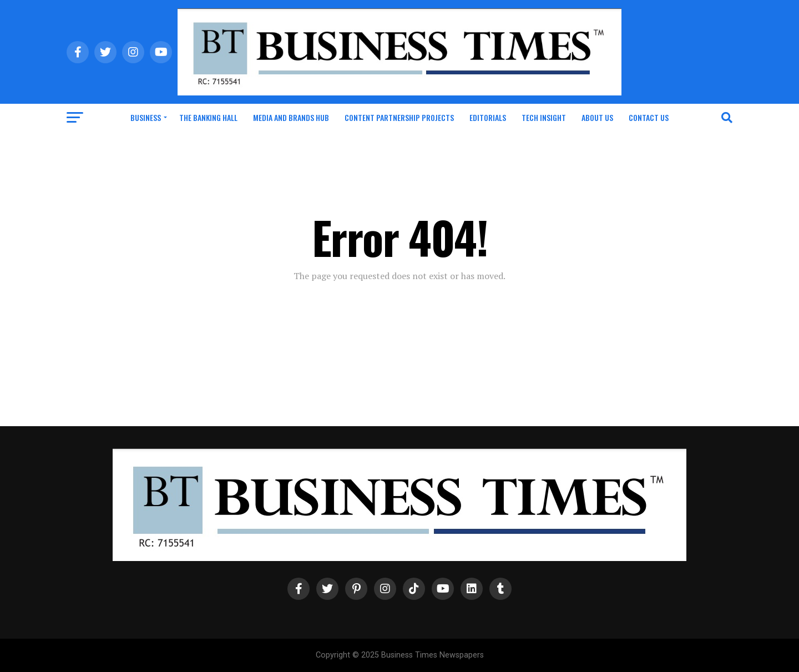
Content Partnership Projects (399, 117)
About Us (597, 117)
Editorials (488, 117)
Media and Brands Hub (291, 117)
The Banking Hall (208, 117)
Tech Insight (544, 117)
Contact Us (649, 117)
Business (146, 117)
